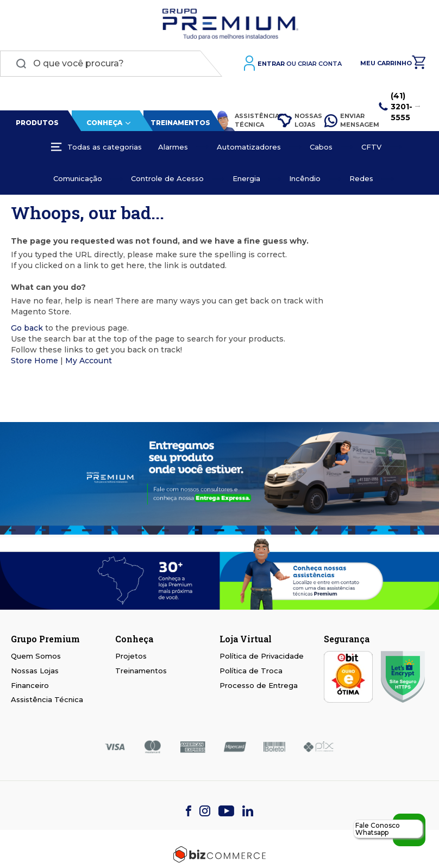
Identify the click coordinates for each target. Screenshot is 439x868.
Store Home (35, 361)
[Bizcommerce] (220, 854)
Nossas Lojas (296, 120)
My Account (89, 361)
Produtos (37, 123)
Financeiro (30, 685)
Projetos (131, 656)
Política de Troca (251, 671)
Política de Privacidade (262, 656)
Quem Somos (36, 656)
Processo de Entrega (259, 685)
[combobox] (111, 64)
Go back (27, 328)
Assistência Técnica (242, 121)
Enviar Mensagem (347, 120)
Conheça (104, 123)
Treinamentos (180, 123)
